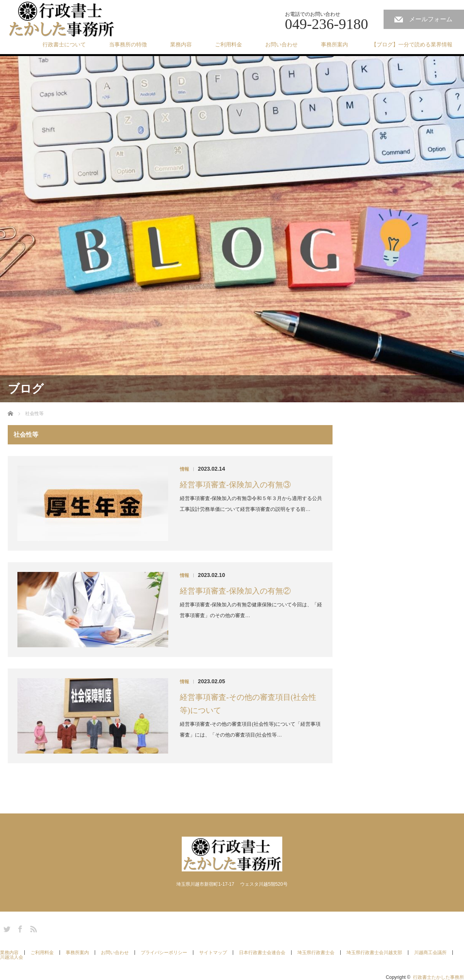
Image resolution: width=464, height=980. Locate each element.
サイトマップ (213, 953)
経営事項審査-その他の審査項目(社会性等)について (248, 704)
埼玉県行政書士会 (316, 953)
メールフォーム (431, 19)
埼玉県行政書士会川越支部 (374, 953)
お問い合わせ (281, 44)
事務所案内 (334, 44)
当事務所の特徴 (128, 44)
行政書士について (64, 44)
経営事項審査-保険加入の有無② (235, 591)
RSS (32, 928)
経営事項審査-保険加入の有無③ (235, 485)
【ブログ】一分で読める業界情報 (412, 44)
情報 (184, 469)
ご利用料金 (229, 44)
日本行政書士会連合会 (262, 953)
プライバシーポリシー (164, 953)
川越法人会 (12, 957)
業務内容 (181, 44)
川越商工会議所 (430, 953)
